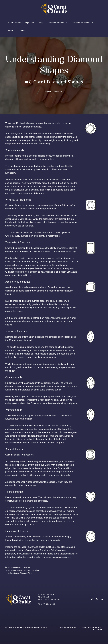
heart (12, 508)
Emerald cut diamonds (17, 248)
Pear (67, 415)
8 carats (12, 134)
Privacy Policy (69, 627)
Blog (41, 23)
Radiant (16, 455)
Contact (22, 31)
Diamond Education (84, 23)
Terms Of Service (91, 627)
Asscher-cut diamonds (17, 287)
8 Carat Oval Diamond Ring (20, 573)
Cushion (34, 537)
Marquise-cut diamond (20, 340)
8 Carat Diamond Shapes (56, 82)
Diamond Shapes (59, 23)
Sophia (48, 91)
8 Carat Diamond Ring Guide (21, 23)
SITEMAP (98, 630)
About (11, 31)
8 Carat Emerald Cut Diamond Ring (24, 570)
